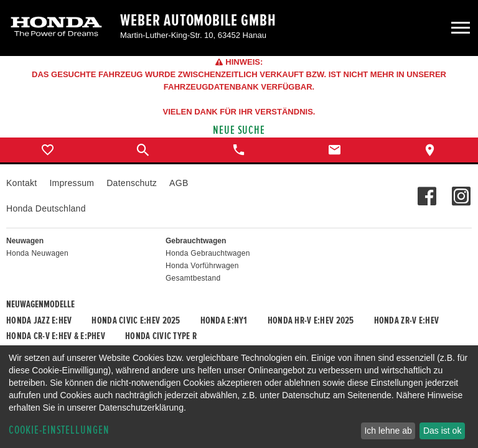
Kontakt (21, 183)
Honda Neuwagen (37, 253)
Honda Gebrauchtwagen (208, 253)
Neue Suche (239, 130)
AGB (179, 183)
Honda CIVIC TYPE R (161, 336)
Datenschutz (132, 183)
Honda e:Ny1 (224, 320)
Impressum (72, 183)
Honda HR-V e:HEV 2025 (311, 320)
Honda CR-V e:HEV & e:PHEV (56, 336)
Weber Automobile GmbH (198, 21)
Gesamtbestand (193, 278)
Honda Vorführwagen (202, 266)
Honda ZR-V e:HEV (406, 320)
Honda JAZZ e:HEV (39, 320)
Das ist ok (442, 431)
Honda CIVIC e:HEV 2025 (136, 320)
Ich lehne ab (388, 431)
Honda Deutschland (46, 208)
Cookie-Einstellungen (59, 430)
